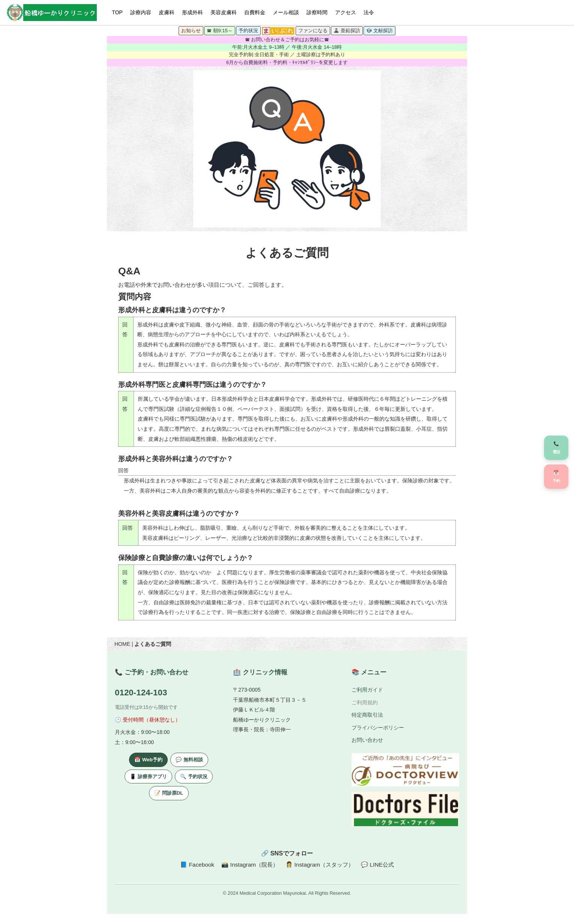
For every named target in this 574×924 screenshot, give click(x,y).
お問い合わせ (367, 740)
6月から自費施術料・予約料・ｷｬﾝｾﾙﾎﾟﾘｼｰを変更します (287, 63)
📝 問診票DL (169, 793)
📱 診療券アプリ (148, 776)
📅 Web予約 (148, 760)
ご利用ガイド (367, 690)
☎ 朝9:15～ (220, 31)
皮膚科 (167, 12)
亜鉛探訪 (347, 31)
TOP (117, 12)
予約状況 (248, 31)
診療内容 (141, 12)
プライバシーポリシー (378, 728)
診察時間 (317, 12)
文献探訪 (379, 31)
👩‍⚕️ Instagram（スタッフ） (320, 865)
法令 (369, 12)
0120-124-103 (141, 693)
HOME (122, 644)
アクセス (346, 12)
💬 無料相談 (189, 760)
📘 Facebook (197, 865)
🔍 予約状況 (194, 776)
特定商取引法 (367, 715)
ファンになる (313, 31)
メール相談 (286, 12)
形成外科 (192, 12)
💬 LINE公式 (377, 865)
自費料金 (255, 12)
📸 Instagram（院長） (250, 865)
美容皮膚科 (224, 12)
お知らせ (191, 31)
